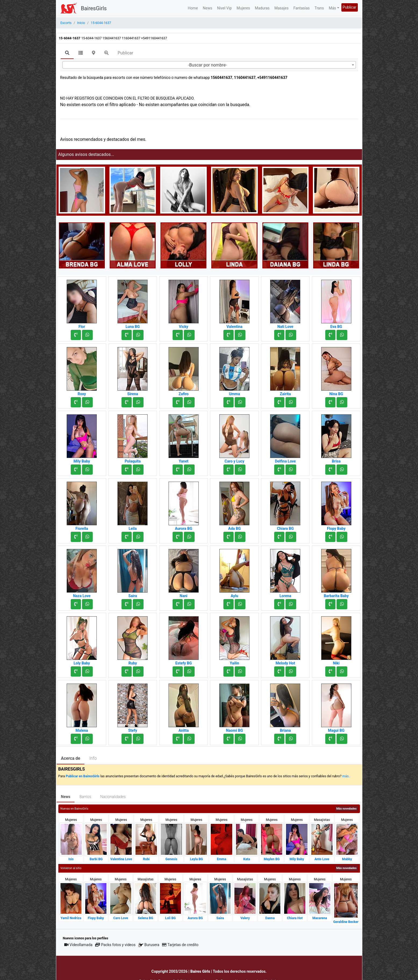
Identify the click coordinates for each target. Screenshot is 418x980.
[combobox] (209, 65)
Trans (319, 8)
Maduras (262, 8)
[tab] (67, 53)
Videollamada (78, 945)
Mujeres (243, 8)
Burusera (149, 945)
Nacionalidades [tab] (113, 797)
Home (193, 8)
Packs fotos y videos (115, 945)
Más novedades (346, 809)
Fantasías (301, 8)
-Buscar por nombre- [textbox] (207, 65)
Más (332, 8)
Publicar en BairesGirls (83, 776)
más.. (346, 776)
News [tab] (66, 797)
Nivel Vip (224, 8)
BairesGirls (94, 8)
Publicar (350, 7)
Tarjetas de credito (180, 945)
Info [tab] (93, 758)
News (207, 8)
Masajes (282, 8)
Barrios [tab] (85, 797)
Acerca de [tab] (71, 758)
